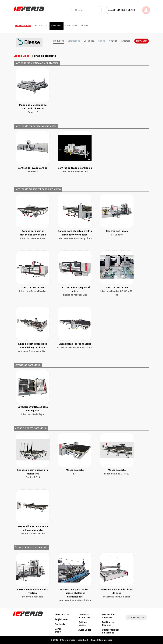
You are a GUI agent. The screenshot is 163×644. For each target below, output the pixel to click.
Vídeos (85, 26)
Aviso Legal (85, 630)
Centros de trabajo (117, 233)
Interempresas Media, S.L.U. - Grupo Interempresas (86, 640)
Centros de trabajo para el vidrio (75, 291)
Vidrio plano (23, 26)
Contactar (142, 41)
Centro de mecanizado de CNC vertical (33, 593)
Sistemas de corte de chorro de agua (117, 593)
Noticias (113, 41)
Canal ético (58, 630)
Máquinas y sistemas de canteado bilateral (33, 109)
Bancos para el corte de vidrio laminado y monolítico (75, 235)
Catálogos (71, 26)
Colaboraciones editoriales (111, 631)
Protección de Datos (108, 616)
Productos (41, 26)
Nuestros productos (84, 616)
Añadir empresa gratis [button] (122, 10)
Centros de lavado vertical (33, 170)
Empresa (126, 41)
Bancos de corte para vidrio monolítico (33, 474)
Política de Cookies (108, 624)
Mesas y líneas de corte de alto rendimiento (33, 530)
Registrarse (61, 619)
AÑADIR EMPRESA (136, 617)
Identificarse (62, 615)
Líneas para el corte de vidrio (75, 346)
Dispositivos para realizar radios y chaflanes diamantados (75, 595)
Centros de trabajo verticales (75, 170)
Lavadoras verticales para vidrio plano (33, 411)
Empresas (57, 26)
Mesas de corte (75, 472)
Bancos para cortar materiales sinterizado (33, 235)
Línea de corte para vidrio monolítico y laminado (33, 348)
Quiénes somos (83, 624)
